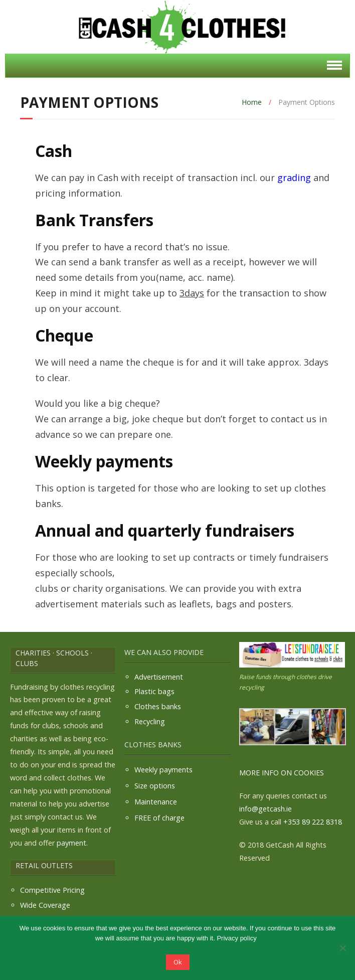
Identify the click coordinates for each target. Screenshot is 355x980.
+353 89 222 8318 (313, 822)
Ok (178, 962)
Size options (155, 786)
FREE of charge (159, 818)
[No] (342, 948)
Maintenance (156, 802)
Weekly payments (163, 770)
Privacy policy (236, 938)
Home (252, 102)
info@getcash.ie (265, 809)
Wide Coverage (45, 905)
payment (71, 843)
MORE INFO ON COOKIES (282, 773)
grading (294, 178)
